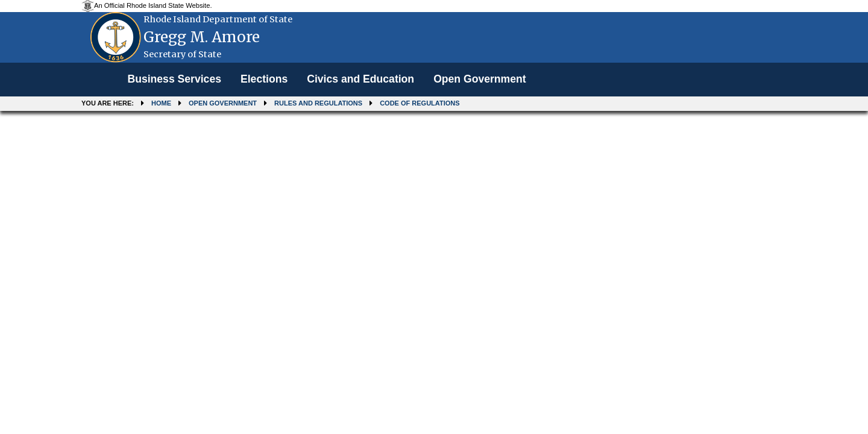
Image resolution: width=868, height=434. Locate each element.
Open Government (480, 79)
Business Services (174, 79)
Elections (264, 79)
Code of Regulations (420, 103)
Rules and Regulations (318, 103)
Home (161, 103)
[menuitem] (174, 80)
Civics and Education (360, 79)
